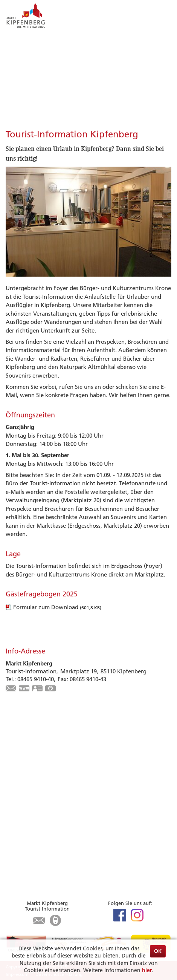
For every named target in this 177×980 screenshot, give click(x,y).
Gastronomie (22, 805)
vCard (38, 689)
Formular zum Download (57, 607)
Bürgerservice (32, 846)
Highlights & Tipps (38, 729)
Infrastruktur (22, 814)
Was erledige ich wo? (33, 864)
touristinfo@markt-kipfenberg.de (11, 689)
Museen (16, 772)
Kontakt (16, 881)
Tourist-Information (31, 822)
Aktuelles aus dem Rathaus (40, 856)
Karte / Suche (23, 830)
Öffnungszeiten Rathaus (37, 872)
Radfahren (19, 755)
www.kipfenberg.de (24, 689)
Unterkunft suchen (30, 797)
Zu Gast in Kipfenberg (44, 787)
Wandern (18, 763)
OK (158, 951)
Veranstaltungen (27, 746)
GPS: (51, 689)
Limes (13, 738)
